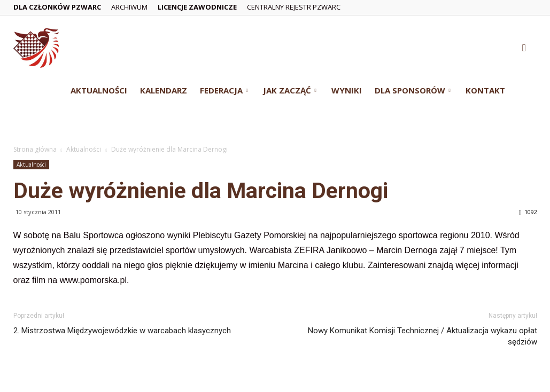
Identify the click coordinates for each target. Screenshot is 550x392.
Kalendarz (164, 90)
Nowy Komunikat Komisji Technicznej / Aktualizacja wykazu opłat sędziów (423, 336)
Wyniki (347, 90)
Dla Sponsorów (413, 90)
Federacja (224, 90)
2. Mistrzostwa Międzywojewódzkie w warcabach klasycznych (122, 331)
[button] (524, 48)
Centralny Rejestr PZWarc (294, 7)
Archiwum (129, 7)
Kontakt (485, 90)
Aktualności (99, 90)
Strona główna (35, 149)
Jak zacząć (290, 90)
